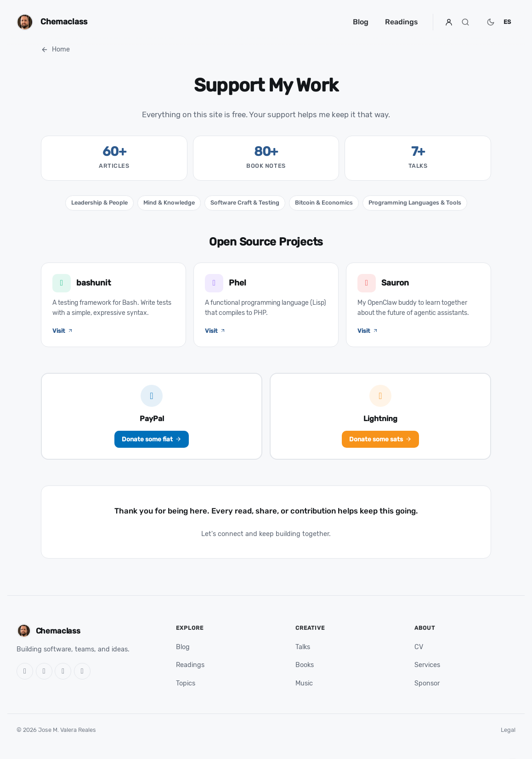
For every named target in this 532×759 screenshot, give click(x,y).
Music (304, 683)
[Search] (465, 22)
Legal (508, 730)
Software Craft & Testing (245, 203)
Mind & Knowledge (169, 203)
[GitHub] (25, 671)
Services (427, 665)
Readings (402, 22)
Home (55, 49)
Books (305, 665)
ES (507, 22)
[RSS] (82, 671)
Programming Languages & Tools (415, 203)
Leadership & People (99, 203)
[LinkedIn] (63, 671)
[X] (44, 671)
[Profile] (449, 22)
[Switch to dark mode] (491, 22)
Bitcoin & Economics (324, 203)
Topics (186, 683)
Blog (361, 22)
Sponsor (427, 683)
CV (419, 647)
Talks (303, 647)
